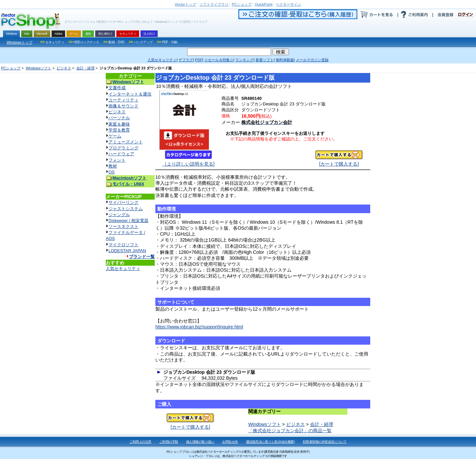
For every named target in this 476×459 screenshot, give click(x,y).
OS (112, 172)
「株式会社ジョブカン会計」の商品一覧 (290, 431)
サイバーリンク (123, 202)
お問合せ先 (230, 442)
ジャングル (119, 215)
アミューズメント (126, 142)
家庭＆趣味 (119, 124)
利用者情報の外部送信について (325, 442)
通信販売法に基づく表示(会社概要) (270, 442)
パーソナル (119, 118)
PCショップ (11, 68)
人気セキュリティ (123, 268)
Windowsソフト (39, 68)
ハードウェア (121, 154)
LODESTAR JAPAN (127, 251)
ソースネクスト (123, 227)
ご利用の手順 (169, 442)
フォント (117, 160)
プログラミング (123, 148)
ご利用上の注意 (140, 442)
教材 (113, 166)
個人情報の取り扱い (200, 442)
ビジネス (64, 68)
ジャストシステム (126, 209)
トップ (185, 4)
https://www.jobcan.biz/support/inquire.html (199, 327)
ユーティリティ (123, 100)
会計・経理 (85, 68)
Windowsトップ (20, 42)
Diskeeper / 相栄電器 (128, 221)
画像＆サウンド (123, 106)
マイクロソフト (123, 245)
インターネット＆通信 (130, 94)
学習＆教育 (119, 130)
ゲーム (115, 136)
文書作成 (117, 88)
